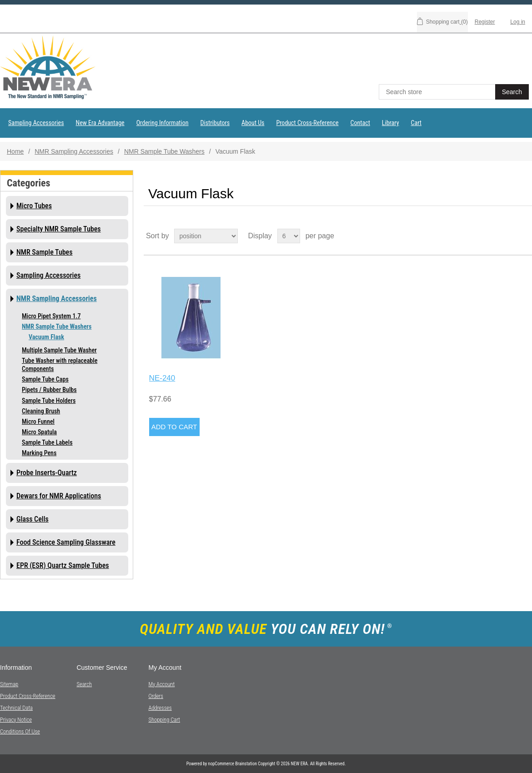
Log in (518, 22)
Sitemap (9, 684)
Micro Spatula (39, 432)
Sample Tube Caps (45, 379)
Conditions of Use (20, 731)
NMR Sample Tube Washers (164, 151)
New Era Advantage (100, 123)
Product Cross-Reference (307, 123)
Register (485, 22)
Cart (416, 123)
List (524, 236)
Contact (360, 123)
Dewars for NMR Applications (59, 496)
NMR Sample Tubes (45, 252)
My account (161, 684)
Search (84, 684)
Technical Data (16, 708)
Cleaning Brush (41, 411)
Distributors (215, 123)
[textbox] (438, 92)
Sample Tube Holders (49, 401)
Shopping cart (164, 720)
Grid (508, 236)
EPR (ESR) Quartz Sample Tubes (63, 565)
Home (15, 151)
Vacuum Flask (46, 337)
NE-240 (162, 378)
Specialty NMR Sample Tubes (59, 229)
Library (391, 123)
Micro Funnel (38, 422)
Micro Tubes (34, 206)
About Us (253, 123)
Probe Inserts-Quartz (47, 473)
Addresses (160, 708)
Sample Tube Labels (47, 442)
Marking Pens (39, 453)
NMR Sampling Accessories (74, 151)
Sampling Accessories (36, 123)
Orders (156, 696)
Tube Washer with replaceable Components (60, 365)
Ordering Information (163, 123)
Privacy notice (16, 720)
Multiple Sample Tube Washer (59, 350)
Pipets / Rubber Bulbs (49, 390)
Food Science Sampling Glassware (66, 542)
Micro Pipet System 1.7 (51, 316)
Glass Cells (33, 519)
